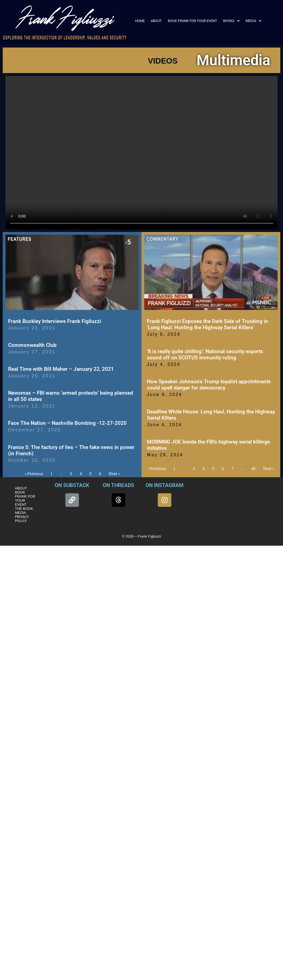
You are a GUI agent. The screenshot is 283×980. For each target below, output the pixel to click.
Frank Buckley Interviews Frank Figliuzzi (55, 321)
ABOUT (156, 21)
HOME (140, 21)
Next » (114, 474)
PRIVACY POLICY (22, 519)
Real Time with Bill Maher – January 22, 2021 (61, 369)
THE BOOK (24, 509)
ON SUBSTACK (72, 485)
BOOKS (231, 21)
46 (253, 468)
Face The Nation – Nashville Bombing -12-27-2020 (67, 423)
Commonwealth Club (32, 345)
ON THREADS (118, 485)
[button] (231, 21)
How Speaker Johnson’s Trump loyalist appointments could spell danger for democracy (209, 385)
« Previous (34, 474)
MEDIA (253, 21)
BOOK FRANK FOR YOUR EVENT (192, 21)
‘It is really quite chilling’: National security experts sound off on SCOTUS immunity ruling (205, 354)
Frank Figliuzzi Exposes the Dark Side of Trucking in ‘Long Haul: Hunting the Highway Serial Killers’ (208, 324)
